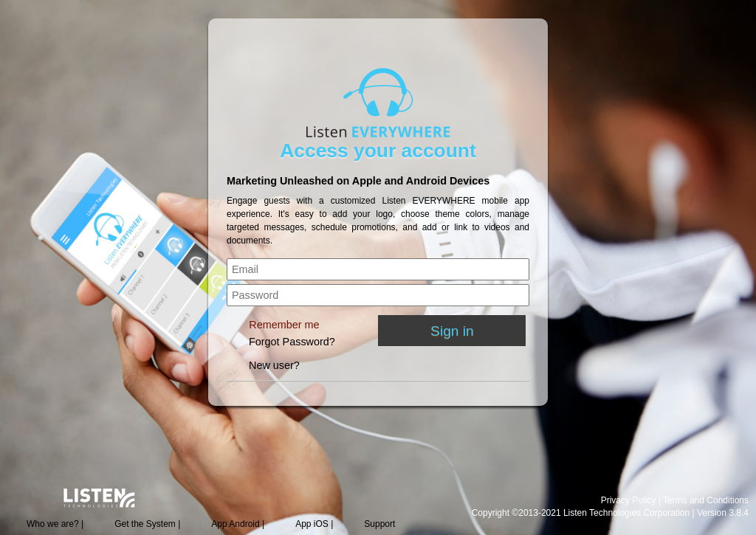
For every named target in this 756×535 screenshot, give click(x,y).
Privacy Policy (629, 500)
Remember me (284, 325)
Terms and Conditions (706, 500)
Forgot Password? (292, 342)
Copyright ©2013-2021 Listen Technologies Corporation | (584, 513)
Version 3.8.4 (723, 513)
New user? (274, 365)
